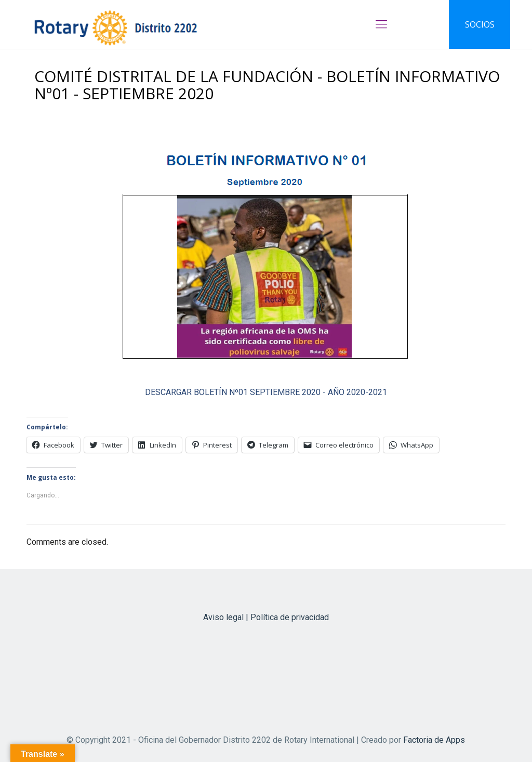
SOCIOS (480, 24)
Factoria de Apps (434, 740)
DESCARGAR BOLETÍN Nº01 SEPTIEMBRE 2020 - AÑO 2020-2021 (266, 392)
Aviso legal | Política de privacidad (266, 617)
